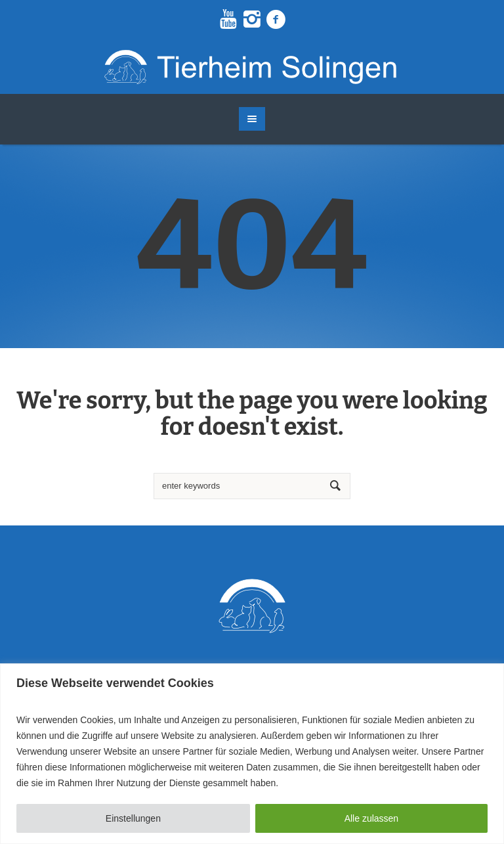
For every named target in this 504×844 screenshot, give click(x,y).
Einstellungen (133, 818)
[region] (252, 754)
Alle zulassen (372, 818)
